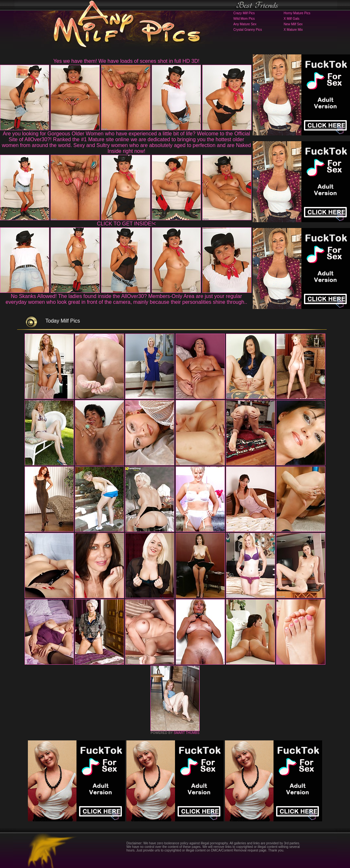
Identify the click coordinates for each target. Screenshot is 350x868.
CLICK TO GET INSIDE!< (126, 224)
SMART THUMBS (187, 733)
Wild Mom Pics (244, 19)
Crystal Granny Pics (248, 30)
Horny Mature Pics (297, 13)
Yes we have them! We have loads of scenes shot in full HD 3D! (127, 61)
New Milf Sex (293, 24)
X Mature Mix (293, 30)
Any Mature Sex (245, 24)
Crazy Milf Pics (244, 13)
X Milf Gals (291, 19)
